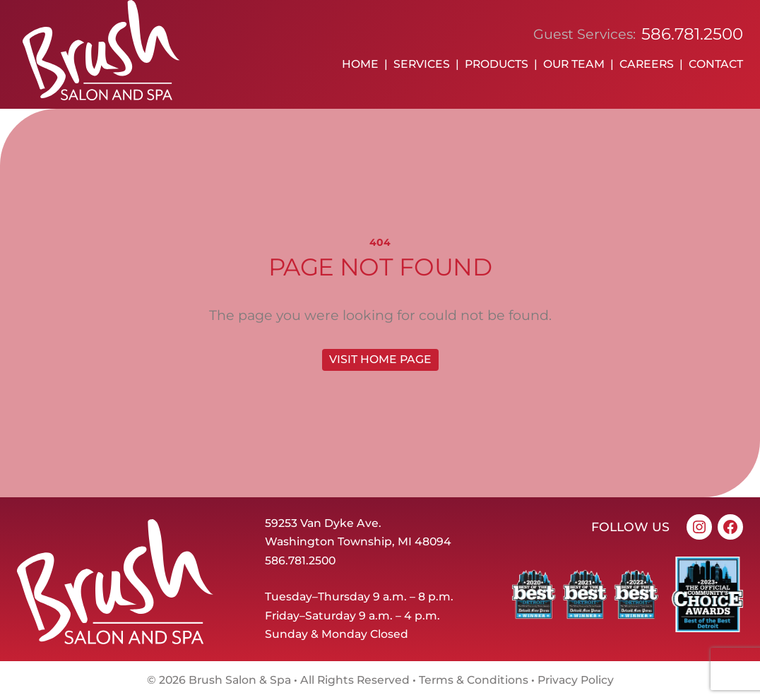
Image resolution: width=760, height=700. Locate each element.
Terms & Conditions (474, 680)
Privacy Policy (576, 680)
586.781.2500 (692, 34)
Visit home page (380, 359)
